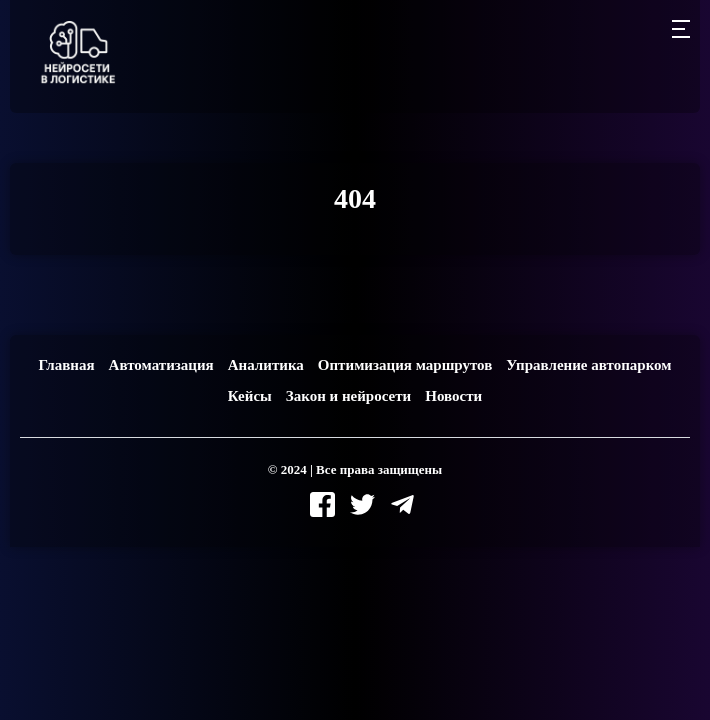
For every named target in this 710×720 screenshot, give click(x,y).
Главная (66, 365)
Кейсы (250, 396)
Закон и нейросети (348, 396)
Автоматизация (161, 365)
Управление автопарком (588, 365)
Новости (453, 396)
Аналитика (266, 365)
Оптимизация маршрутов (405, 365)
